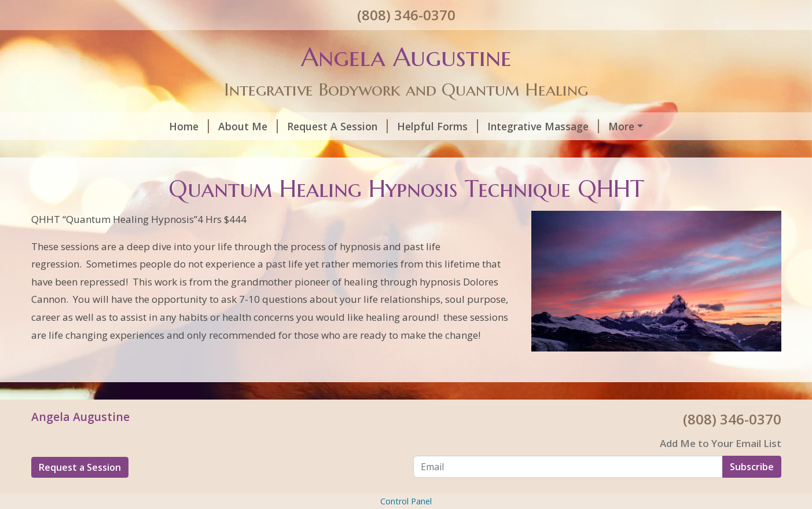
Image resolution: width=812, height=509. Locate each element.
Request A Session (209, 126)
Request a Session (80, 492)
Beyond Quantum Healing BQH (332, 151)
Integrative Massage (415, 126)
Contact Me (588, 151)
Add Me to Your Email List (721, 468)
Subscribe (752, 491)
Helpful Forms (309, 126)
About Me (120, 126)
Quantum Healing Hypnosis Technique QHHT (596, 126)
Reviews (651, 151)
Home (60, 126)
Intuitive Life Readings (484, 151)
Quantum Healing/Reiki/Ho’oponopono (141, 151)
